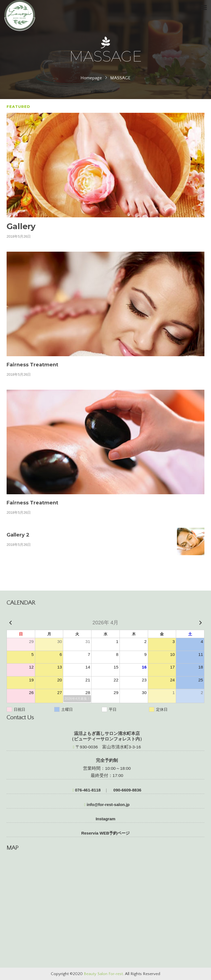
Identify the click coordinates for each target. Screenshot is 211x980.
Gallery (21, 226)
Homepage (91, 78)
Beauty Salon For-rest (103, 974)
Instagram (105, 819)
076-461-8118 (87, 790)
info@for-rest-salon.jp (107, 805)
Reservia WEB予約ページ (106, 833)
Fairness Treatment (32, 365)
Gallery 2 (18, 535)
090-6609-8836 (127, 790)
